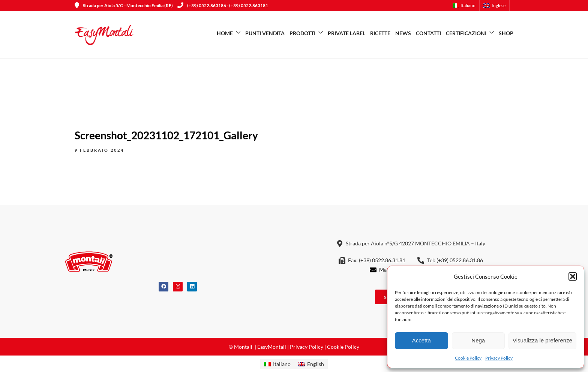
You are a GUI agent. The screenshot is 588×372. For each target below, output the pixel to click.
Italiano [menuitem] (282, 364)
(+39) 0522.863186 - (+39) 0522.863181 (223, 5)
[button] (573, 276)
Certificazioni (466, 33)
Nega (478, 340)
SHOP (506, 33)
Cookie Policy (468, 358)
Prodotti (302, 33)
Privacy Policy (499, 358)
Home (225, 33)
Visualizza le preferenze (542, 340)
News (403, 33)
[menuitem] (466, 6)
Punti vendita (265, 33)
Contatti (428, 33)
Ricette (380, 33)
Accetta (421, 340)
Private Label (346, 33)
